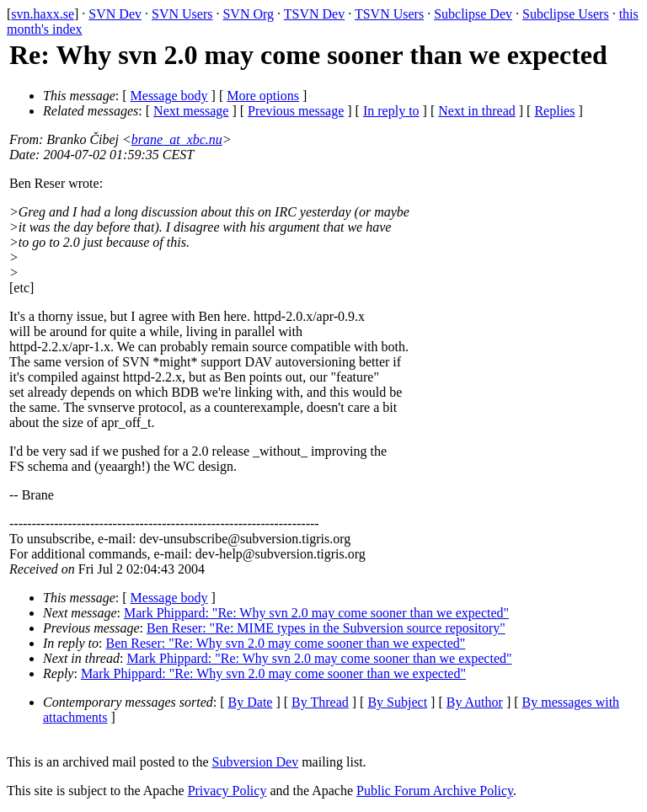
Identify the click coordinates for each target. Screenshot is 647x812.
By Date (251, 702)
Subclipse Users (566, 14)
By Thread (320, 702)
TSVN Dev (314, 14)
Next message (191, 111)
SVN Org (248, 14)
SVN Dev (115, 14)
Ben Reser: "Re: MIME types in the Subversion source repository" (326, 628)
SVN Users (182, 14)
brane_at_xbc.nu (177, 139)
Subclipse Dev (473, 14)
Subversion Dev (256, 762)
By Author (475, 702)
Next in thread (477, 111)
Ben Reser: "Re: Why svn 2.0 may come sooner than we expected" (286, 643)
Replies (554, 111)
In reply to (391, 111)
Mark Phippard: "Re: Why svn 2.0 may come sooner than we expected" (316, 613)
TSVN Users (389, 14)
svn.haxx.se (43, 14)
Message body (169, 96)
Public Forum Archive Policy (435, 791)
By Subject (397, 702)
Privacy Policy (227, 791)
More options (263, 96)
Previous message (296, 111)
